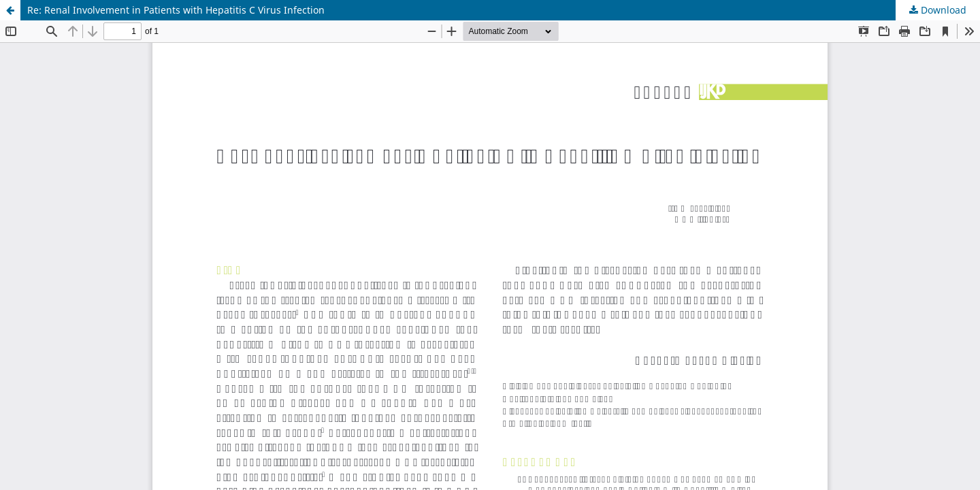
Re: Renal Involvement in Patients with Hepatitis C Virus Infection (176, 10)
